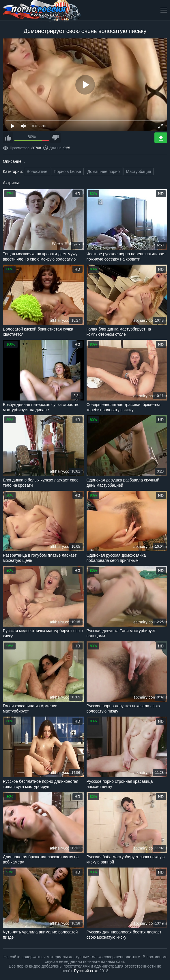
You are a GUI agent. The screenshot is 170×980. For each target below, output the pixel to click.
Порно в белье (67, 171)
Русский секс (86, 971)
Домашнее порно (104, 171)
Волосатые (37, 171)
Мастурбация (139, 171)
